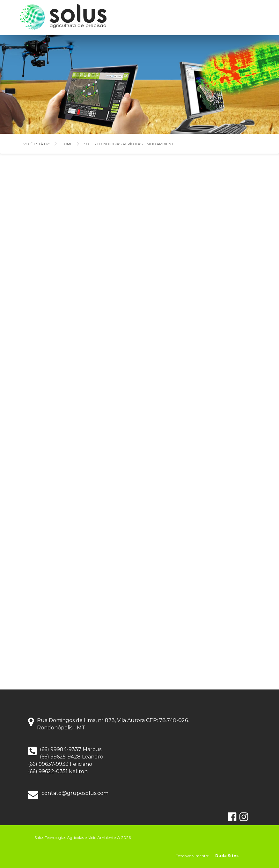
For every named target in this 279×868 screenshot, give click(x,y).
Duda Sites (227, 856)
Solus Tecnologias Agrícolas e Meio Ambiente (130, 144)
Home (67, 144)
